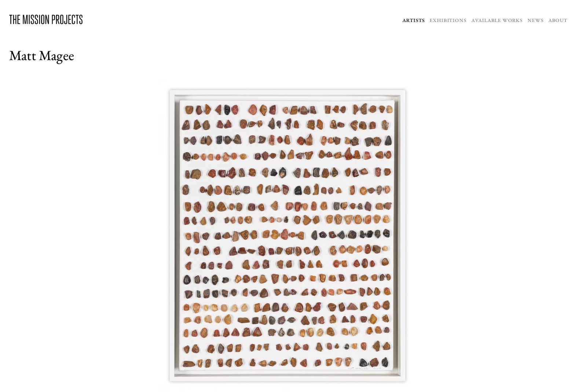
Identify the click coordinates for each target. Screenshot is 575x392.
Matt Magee (42, 55)
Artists (413, 20)
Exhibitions (448, 20)
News (535, 20)
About (558, 20)
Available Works (497, 20)
